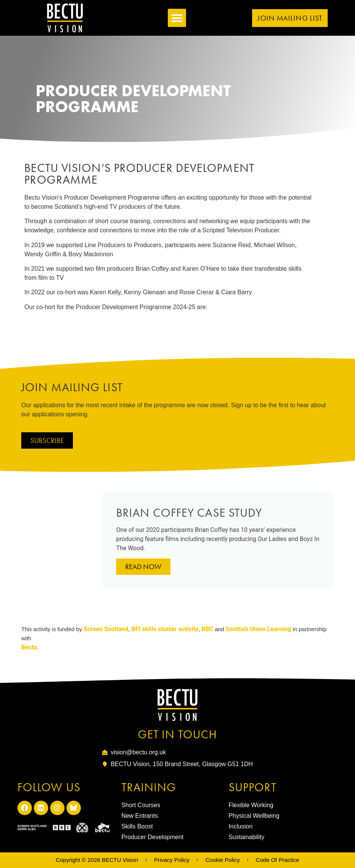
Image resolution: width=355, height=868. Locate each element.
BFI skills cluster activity (164, 629)
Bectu (29, 647)
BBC (207, 629)
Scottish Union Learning (258, 629)
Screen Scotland (106, 629)
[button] (177, 18)
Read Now (143, 567)
